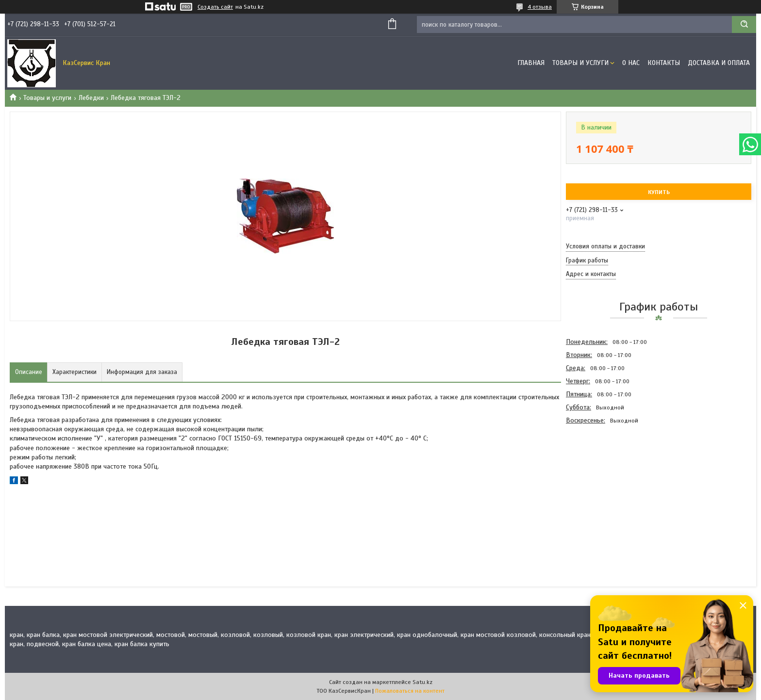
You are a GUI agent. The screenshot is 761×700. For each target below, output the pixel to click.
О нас (631, 63)
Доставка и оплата (719, 63)
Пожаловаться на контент (410, 691)
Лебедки (91, 98)
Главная (531, 63)
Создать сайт (215, 7)
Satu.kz (422, 682)
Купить (659, 192)
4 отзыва (540, 7)
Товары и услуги (580, 63)
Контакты (664, 63)
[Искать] (744, 24)
